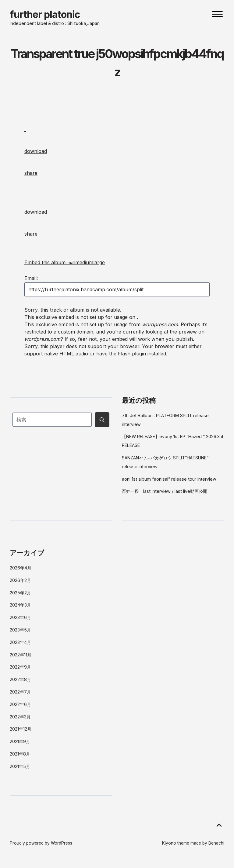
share (31, 173)
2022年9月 (20, 667)
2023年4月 (20, 642)
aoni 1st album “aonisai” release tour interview (169, 479)
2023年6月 (20, 617)
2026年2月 (20, 580)
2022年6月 (20, 704)
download (36, 151)
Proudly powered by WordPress (41, 843)
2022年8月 (20, 679)
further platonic (45, 14)
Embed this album (65, 262)
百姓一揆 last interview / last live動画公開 (165, 491)
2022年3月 (20, 717)
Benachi (216, 843)
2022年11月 (21, 655)
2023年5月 (20, 630)
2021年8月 (20, 754)
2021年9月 (20, 741)
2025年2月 (20, 593)
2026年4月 (21, 568)
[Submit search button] (102, 420)
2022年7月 (20, 692)
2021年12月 (21, 729)
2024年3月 (20, 605)
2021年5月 (20, 766)
